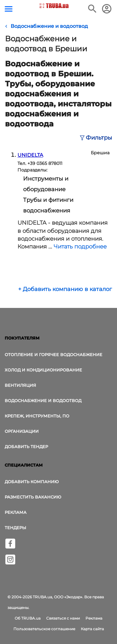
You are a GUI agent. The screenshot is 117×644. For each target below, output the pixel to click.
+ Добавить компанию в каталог (65, 289)
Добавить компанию (32, 482)
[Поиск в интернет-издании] (92, 9)
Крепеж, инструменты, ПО (37, 416)
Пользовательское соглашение (44, 629)
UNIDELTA (30, 155)
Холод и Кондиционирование (43, 370)
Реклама (16, 512)
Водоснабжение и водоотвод (43, 401)
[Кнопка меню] (9, 9)
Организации (22, 431)
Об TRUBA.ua (28, 618)
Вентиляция (20, 385)
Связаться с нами (63, 618)
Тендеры (15, 528)
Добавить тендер (26, 447)
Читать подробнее (80, 247)
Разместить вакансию (33, 497)
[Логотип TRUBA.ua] (54, 6)
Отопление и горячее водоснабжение (54, 355)
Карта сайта (92, 629)
